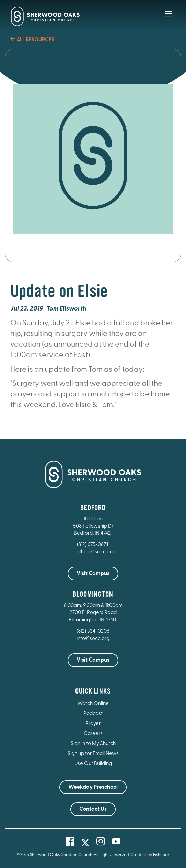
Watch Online (93, 704)
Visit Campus (93, 574)
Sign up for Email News (93, 754)
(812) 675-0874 (93, 545)
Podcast (93, 714)
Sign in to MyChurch (93, 744)
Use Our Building (93, 764)
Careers (93, 734)
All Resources (32, 40)
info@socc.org (93, 639)
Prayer (93, 724)
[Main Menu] (168, 19)
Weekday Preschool (93, 787)
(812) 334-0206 (93, 632)
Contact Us (93, 809)
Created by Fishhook (150, 855)
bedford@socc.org (93, 552)
